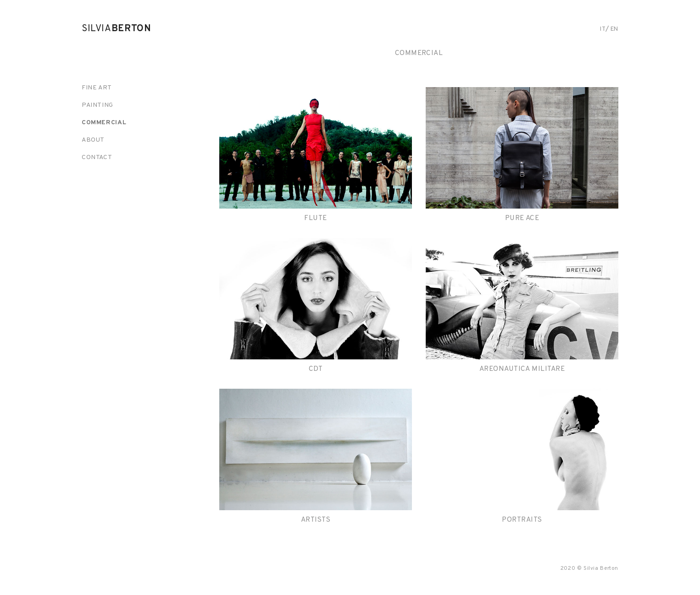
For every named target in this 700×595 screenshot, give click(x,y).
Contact (97, 157)
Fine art (97, 88)
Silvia (116, 29)
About (93, 140)
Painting (97, 105)
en (614, 29)
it (603, 29)
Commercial (104, 123)
